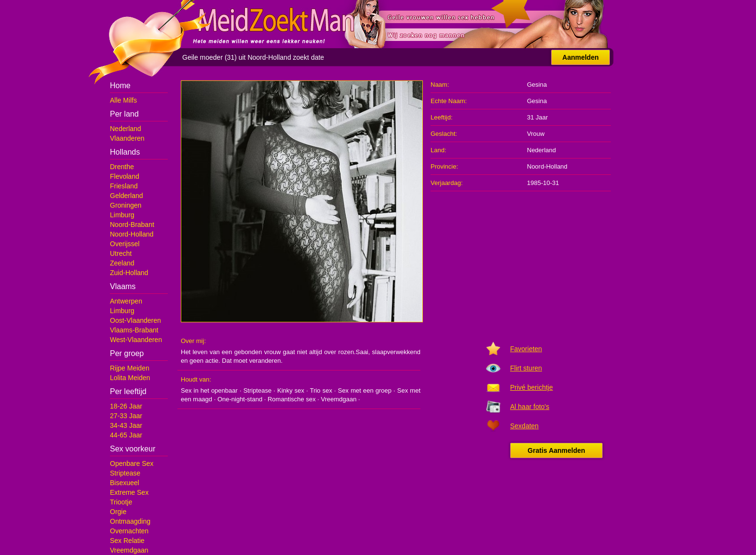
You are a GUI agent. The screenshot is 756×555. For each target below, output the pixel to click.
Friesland (124, 186)
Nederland (126, 129)
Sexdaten (524, 426)
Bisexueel (125, 483)
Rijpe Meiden (130, 368)
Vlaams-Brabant (134, 330)
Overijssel (125, 244)
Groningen (126, 205)
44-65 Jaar (126, 435)
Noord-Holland (132, 234)
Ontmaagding (130, 521)
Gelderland (127, 196)
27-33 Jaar (126, 416)
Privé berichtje (532, 387)
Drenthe (122, 167)
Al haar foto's (530, 407)
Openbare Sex (132, 463)
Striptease (125, 473)
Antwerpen (126, 301)
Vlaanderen (127, 138)
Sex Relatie (127, 541)
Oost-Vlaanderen (135, 320)
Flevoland (125, 176)
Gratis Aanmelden (556, 450)
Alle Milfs (123, 100)
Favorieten (526, 349)
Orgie (118, 512)
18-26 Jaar (126, 406)
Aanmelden (580, 57)
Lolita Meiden (130, 378)
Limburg (122, 215)
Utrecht (121, 253)
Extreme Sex (129, 492)
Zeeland (122, 263)
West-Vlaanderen (136, 340)
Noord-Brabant (132, 225)
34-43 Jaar (126, 425)
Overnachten (129, 531)
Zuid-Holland (129, 273)
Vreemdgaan (129, 550)
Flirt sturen (526, 368)
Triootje (121, 502)
